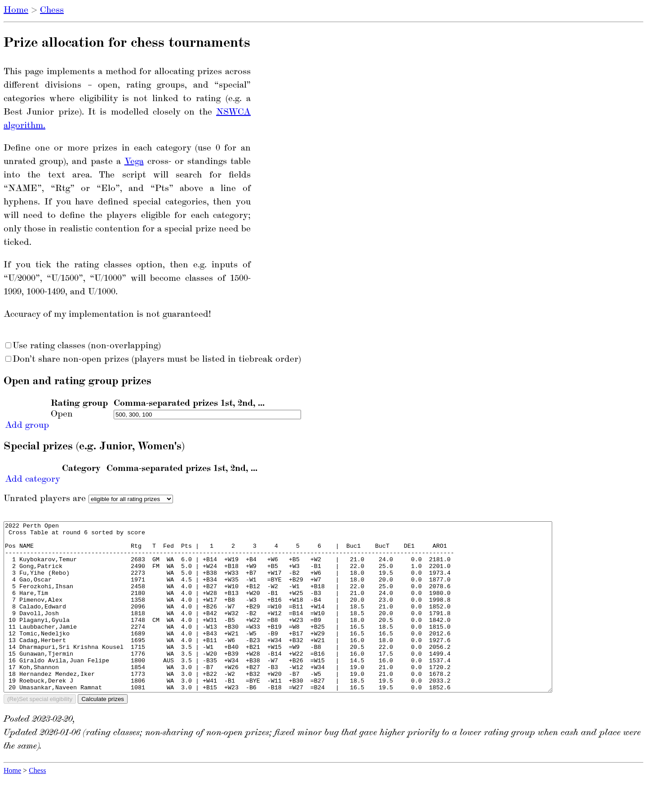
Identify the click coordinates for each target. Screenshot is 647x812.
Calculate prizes (103, 733)
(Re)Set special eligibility (40, 733)
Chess (52, 10)
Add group (27, 426)
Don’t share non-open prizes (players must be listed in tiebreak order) (153, 359)
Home (16, 10)
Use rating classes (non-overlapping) (83, 346)
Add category (33, 479)
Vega (134, 162)
